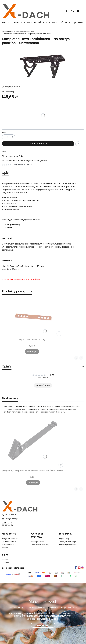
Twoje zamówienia (10, 539)
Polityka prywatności (68, 545)
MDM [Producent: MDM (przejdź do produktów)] (4, 152)
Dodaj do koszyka (38, 144)
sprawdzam (43, 625)
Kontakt (5, 548)
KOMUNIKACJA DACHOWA (25, 31)
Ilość (4, 133)
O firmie (5, 563)
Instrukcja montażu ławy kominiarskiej (20, 279)
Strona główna (7, 31)
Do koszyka (32, 351)
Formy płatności (37, 542)
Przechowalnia (8, 545)
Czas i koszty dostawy (40, 545)
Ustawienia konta (9, 542)
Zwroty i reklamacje (68, 542)
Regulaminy (64, 539)
